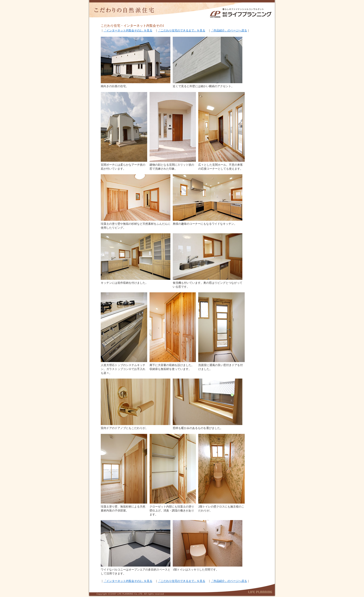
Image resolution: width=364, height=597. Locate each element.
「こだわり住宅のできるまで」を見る (182, 30)
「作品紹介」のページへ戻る (229, 30)
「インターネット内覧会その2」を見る (128, 30)
